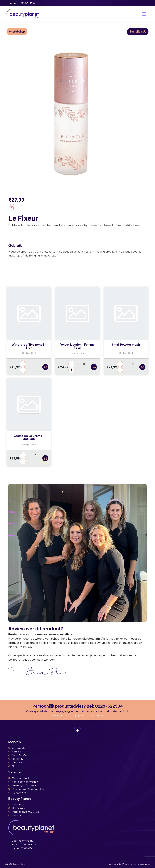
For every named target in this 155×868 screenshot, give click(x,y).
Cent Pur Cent (19, 755)
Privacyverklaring (131, 864)
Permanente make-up (24, 812)
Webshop (17, 31)
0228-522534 (28, 3)
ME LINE (15, 762)
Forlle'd (15, 751)
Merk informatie (20, 778)
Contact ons (17, 793)
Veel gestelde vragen (23, 782)
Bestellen (138, 31)
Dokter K (16, 759)
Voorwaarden (116, 864)
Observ (15, 815)
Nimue (14, 766)
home (12, 3)
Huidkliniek (17, 808)
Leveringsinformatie (22, 785)
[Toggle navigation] (144, 14)
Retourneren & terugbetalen (27, 789)
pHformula (17, 748)
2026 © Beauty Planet (15, 864)
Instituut (15, 804)
